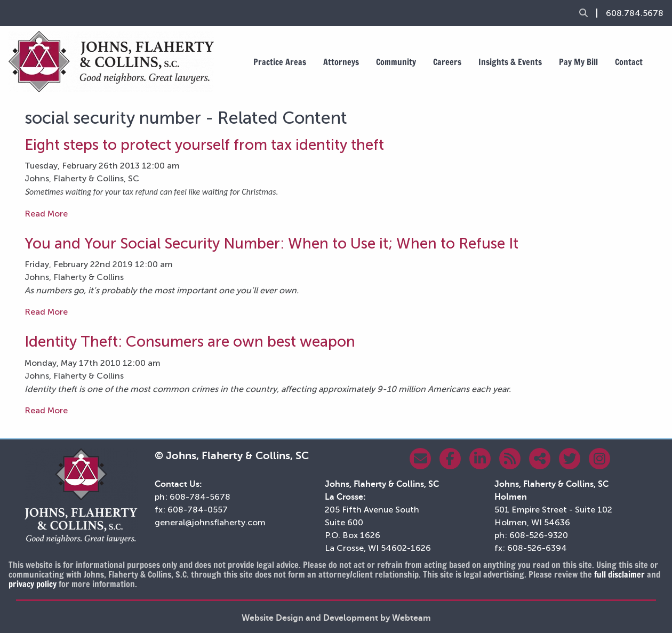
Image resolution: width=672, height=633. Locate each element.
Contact (629, 62)
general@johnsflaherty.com (210, 522)
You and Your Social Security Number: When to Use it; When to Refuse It (271, 243)
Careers (447, 62)
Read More (46, 214)
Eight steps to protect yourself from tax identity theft (204, 145)
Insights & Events (510, 62)
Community (396, 62)
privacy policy (33, 584)
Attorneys (341, 62)
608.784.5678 (635, 13)
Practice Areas (280, 62)
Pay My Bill (578, 62)
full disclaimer (619, 574)
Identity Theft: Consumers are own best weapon (190, 342)
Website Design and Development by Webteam (336, 618)
